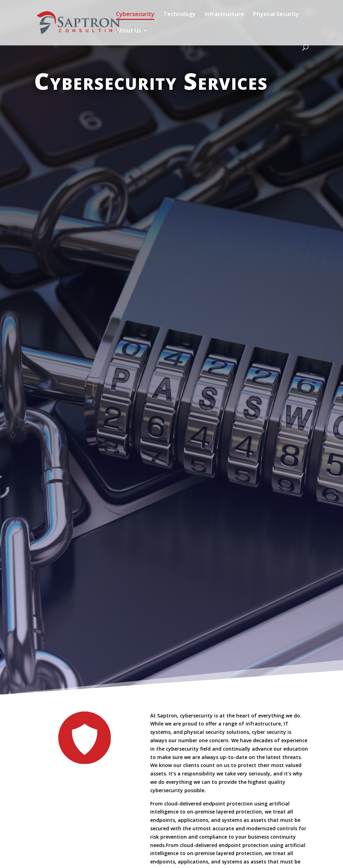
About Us (129, 31)
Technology (180, 15)
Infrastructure (224, 15)
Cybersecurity (135, 15)
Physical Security (276, 15)
